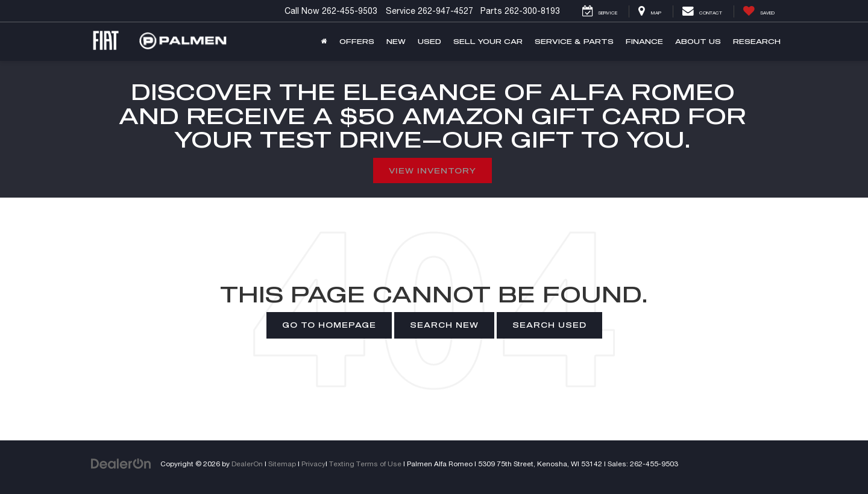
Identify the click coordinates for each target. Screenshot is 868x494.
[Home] (324, 42)
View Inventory (432, 170)
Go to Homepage (329, 325)
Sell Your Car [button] (488, 41)
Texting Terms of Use (365, 464)
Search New (444, 325)
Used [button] (429, 41)
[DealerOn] (121, 463)
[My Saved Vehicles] (759, 11)
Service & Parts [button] (574, 41)
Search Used (549, 325)
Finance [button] (644, 41)
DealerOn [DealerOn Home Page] (247, 464)
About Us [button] (698, 41)
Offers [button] (357, 41)
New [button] (396, 41)
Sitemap (282, 464)
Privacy (313, 464)
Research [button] (757, 41)
